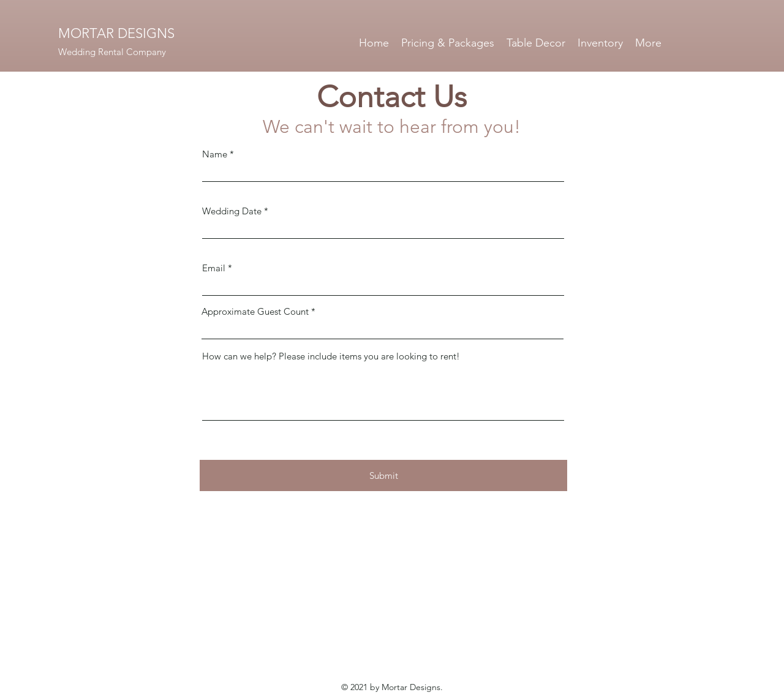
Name (215, 154)
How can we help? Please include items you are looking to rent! (331, 356)
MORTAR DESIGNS (116, 33)
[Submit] (383, 475)
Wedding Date (232, 211)
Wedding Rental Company (112, 52)
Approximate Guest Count (255, 311)
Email (214, 268)
